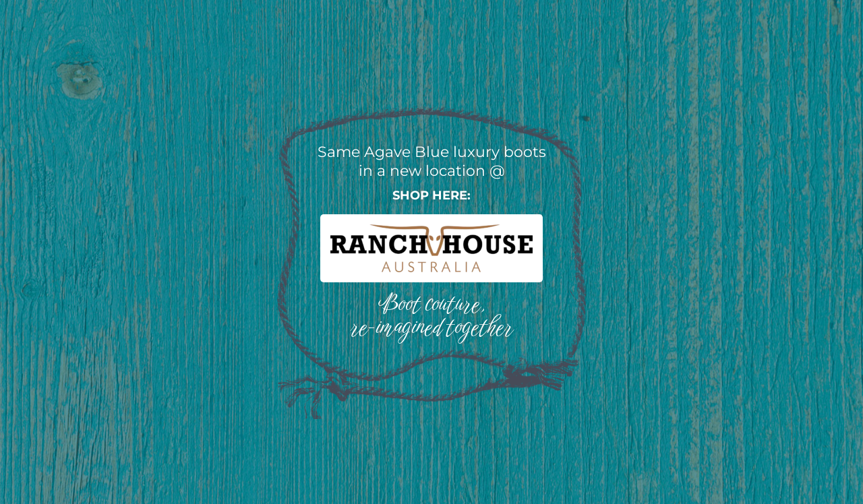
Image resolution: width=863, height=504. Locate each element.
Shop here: (431, 195)
